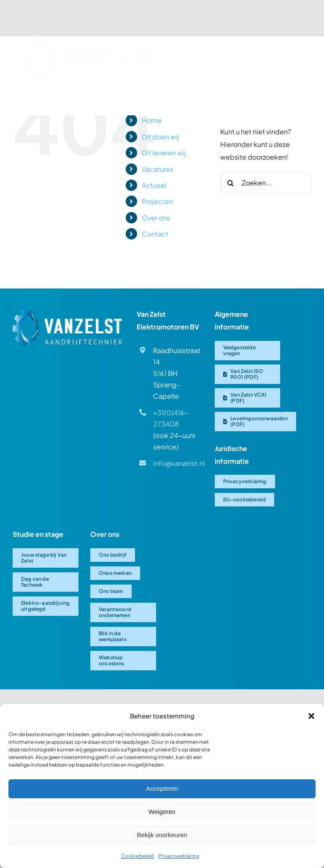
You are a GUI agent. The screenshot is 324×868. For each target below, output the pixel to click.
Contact (155, 234)
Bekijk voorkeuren (162, 835)
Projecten (157, 201)
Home (152, 120)
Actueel (154, 185)
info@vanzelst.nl (179, 463)
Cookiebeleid (138, 856)
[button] (311, 716)
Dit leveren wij (164, 153)
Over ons (156, 218)
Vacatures (158, 169)
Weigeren (162, 812)
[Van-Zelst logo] (87, 44)
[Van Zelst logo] (67, 313)
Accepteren (162, 788)
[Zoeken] (231, 183)
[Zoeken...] (266, 183)
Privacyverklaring (179, 856)
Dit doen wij (161, 137)
